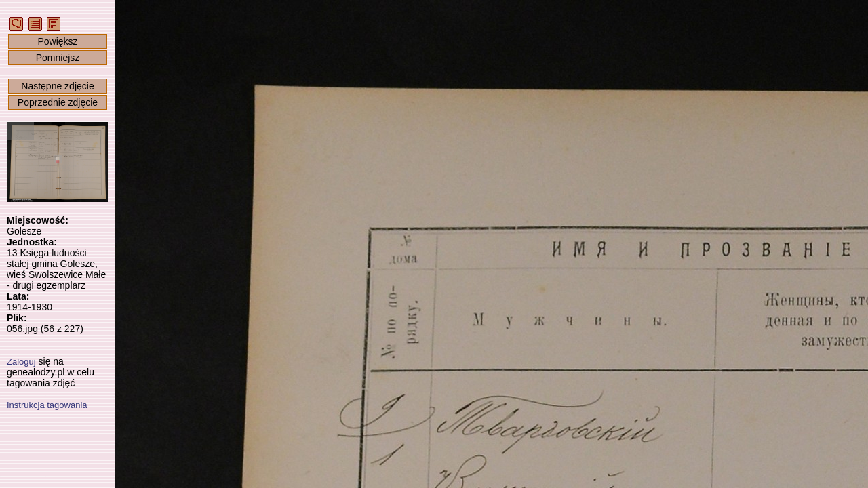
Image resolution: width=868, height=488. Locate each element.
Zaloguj (21, 362)
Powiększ (57, 41)
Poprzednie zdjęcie (58, 102)
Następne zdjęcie (57, 86)
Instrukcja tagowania (47, 405)
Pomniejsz (58, 58)
